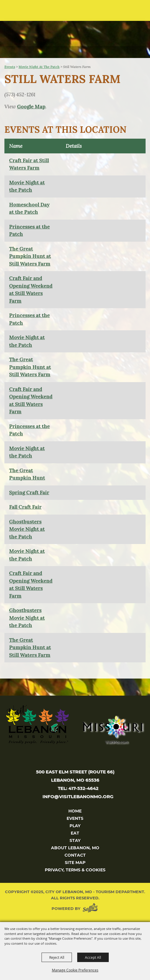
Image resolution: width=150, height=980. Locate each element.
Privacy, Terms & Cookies (75, 870)
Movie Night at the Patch (39, 67)
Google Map (31, 107)
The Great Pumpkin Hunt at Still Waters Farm (30, 256)
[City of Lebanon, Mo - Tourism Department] (44, 29)
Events (10, 67)
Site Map (75, 863)
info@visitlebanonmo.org (78, 796)
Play (75, 826)
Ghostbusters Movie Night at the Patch (27, 529)
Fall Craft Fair (25, 507)
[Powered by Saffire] (91, 909)
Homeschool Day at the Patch (29, 208)
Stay (75, 840)
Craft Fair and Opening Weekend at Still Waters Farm (31, 290)
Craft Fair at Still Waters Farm (29, 164)
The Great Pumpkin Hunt (27, 474)
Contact (75, 855)
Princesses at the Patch (29, 231)
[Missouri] (112, 729)
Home (75, 811)
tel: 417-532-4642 (78, 788)
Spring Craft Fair (29, 493)
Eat (75, 833)
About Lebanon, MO (75, 848)
